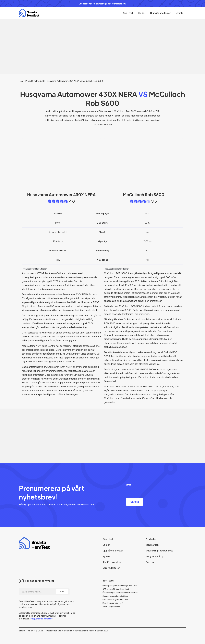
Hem (21, 81)
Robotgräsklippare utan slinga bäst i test (120, 586)
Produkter (151, 539)
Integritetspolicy (154, 556)
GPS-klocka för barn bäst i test (116, 589)
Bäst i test (128, 13)
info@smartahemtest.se (41, 619)
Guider (142, 13)
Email (129, 485)
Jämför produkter (112, 562)
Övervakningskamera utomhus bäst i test (120, 593)
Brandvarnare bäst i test (113, 603)
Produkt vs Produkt (35, 81)
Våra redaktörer (111, 568)
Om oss (150, 562)
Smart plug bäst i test (112, 606)
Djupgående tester (160, 13)
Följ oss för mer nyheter (40, 581)
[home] (29, 13)
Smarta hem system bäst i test (115, 596)
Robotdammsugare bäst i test (115, 599)
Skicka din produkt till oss (159, 551)
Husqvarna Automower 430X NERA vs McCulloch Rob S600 (74, 81)
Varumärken (152, 545)
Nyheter (180, 13)
